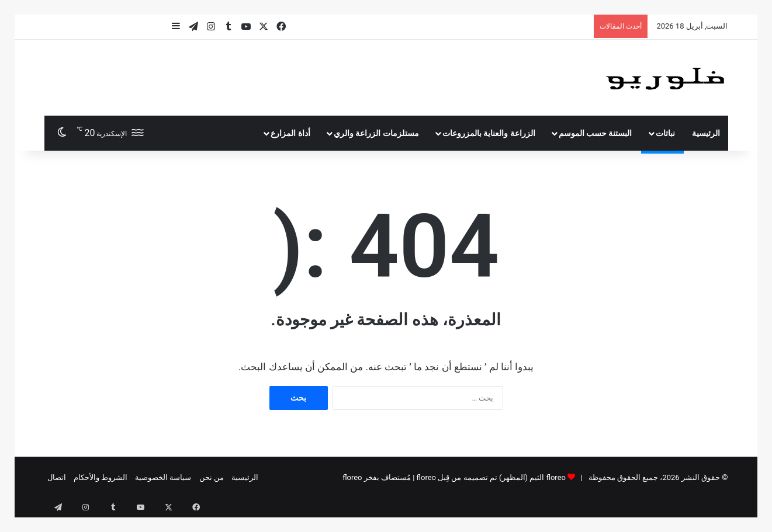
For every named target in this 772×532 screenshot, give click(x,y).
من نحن (212, 477)
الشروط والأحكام (101, 477)
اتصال (57, 477)
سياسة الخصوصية (163, 477)
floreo (352, 477)
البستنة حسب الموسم (596, 133)
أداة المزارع (290, 133)
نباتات (665, 133)
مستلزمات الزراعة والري (376, 133)
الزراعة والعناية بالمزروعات (489, 133)
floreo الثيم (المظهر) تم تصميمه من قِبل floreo (491, 477)
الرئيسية (706, 133)
